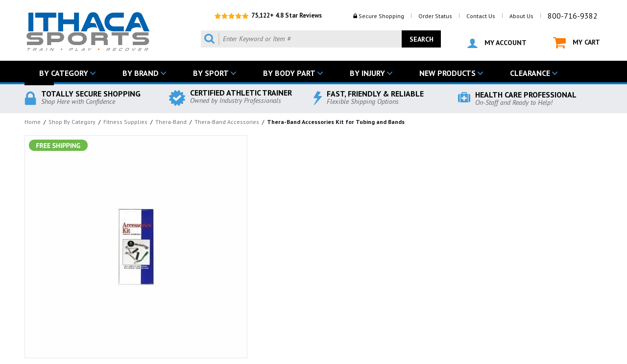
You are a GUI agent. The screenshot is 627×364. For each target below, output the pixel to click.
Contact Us (481, 16)
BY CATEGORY (64, 73)
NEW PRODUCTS (447, 73)
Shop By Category (72, 122)
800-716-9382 (573, 16)
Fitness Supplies (125, 122)
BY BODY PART (289, 73)
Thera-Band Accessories (227, 122)
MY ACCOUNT (497, 43)
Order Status (435, 16)
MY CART (577, 43)
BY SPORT (211, 73)
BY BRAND (141, 73)
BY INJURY (367, 73)
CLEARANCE (530, 73)
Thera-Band (171, 122)
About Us (521, 16)
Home (33, 122)
